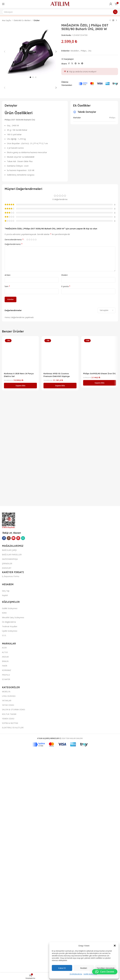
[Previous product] (110, 20)
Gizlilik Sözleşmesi (90, 974)
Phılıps (84, 51)
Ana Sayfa (6, 20)
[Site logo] (60, 4)
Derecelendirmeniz (14, 565)
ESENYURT (7, 956)
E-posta (66, 612)
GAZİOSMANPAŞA (10, 947)
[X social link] (72, 63)
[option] (30, 218)
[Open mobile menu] (3, 4)
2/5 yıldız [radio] (29, 565)
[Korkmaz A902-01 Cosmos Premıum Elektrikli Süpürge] (60, 680)
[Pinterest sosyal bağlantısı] (76, 63)
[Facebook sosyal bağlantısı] (69, 63)
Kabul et (62, 968)
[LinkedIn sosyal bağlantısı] (79, 63)
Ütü (90, 51)
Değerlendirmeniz (14, 570)
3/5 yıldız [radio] (31, 565)
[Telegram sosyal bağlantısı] (82, 63)
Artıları (8, 601)
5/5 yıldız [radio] (36, 565)
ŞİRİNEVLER (7, 952)
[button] (115, 946)
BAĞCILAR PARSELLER (12, 943)
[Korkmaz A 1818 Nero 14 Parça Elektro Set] (20, 680)
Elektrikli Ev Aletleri (22, 20)
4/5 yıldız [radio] (34, 565)
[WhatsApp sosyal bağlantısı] (23, 926)
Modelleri (75, 51)
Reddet (84, 968)
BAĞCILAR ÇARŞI (9, 938)
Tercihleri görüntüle (106, 968)
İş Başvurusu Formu (11, 965)
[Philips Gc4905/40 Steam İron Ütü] (100, 680)
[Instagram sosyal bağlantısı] (9, 926)
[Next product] (116, 20)
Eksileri (64, 601)
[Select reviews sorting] (107, 636)
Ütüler (37, 20)
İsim (7, 612)
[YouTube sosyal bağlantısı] (13, 926)
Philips (112, 443)
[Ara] (60, 12)
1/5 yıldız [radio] (27, 565)
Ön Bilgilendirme (76, 974)
